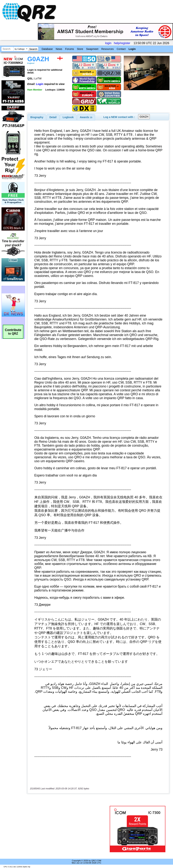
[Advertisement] (69, 829)
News (59, 49)
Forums (70, 49)
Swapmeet (92, 49)
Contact (121, 49)
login (108, 43)
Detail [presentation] (53, 117)
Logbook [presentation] (68, 117)
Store (80, 49)
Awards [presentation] (86, 117)
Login (132, 49)
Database (47, 49)
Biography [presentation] (37, 117)
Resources (108, 49)
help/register (122, 43)
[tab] (37, 117)
